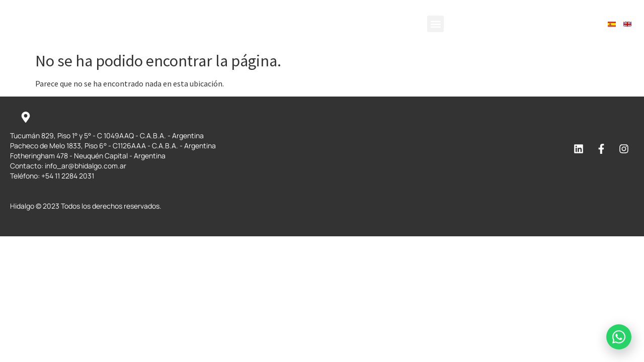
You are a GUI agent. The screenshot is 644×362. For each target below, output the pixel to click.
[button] (435, 24)
